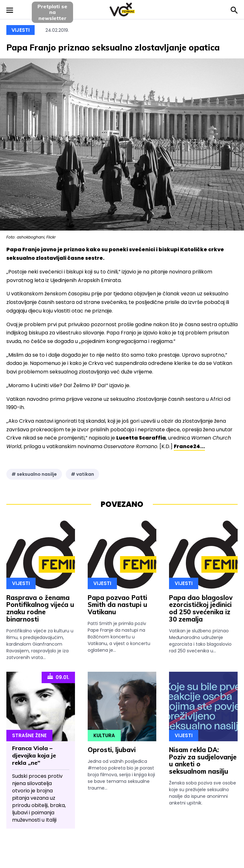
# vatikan (82, 474)
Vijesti (20, 30)
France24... (189, 446)
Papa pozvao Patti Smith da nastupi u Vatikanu (117, 605)
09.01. (58, 677)
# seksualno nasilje (34, 474)
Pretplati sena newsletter (52, 12)
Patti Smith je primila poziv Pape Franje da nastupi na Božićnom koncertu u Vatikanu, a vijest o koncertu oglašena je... (119, 637)
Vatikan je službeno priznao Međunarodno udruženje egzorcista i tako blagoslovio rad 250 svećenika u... (200, 641)
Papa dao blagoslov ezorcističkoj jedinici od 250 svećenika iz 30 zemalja (201, 608)
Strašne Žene (29, 735)
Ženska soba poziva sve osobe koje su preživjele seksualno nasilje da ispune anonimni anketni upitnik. (203, 793)
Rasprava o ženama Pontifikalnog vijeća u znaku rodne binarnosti (40, 608)
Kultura (104, 735)
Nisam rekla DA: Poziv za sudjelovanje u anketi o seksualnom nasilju (203, 760)
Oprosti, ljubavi (112, 750)
